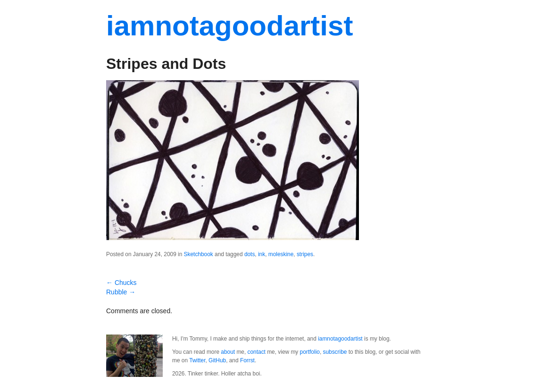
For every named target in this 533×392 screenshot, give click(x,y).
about (228, 352)
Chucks (121, 283)
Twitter (197, 360)
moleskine (281, 254)
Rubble (121, 292)
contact (257, 352)
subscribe (335, 352)
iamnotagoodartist (229, 26)
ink (262, 254)
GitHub (217, 360)
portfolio (310, 352)
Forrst (247, 360)
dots (250, 254)
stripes (305, 254)
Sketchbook (199, 254)
